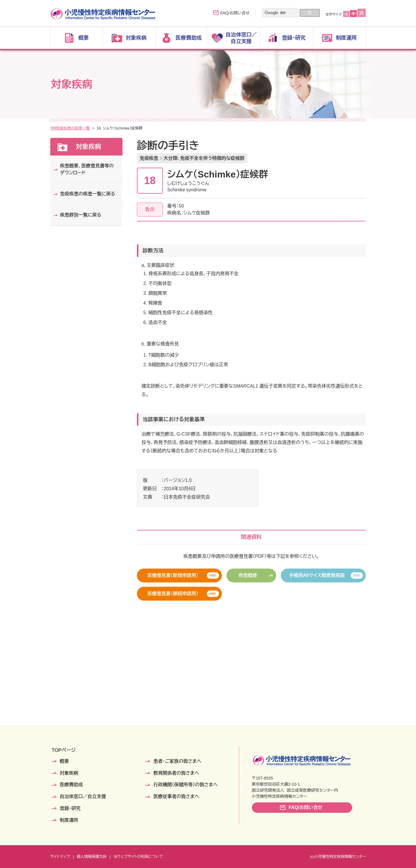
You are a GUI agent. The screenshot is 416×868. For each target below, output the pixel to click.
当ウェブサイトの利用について (138, 857)
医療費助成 (71, 785)
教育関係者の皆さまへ (176, 773)
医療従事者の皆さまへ (176, 796)
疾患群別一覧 (98, 128)
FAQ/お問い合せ (235, 13)
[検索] (277, 13)
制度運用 (69, 820)
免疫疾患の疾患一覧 (133, 128)
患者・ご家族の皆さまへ (177, 761)
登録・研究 (70, 808)
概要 (64, 761)
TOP (54, 128)
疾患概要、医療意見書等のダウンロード (87, 169)
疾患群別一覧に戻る (81, 215)
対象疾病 (72, 128)
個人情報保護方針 (92, 857)
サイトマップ (60, 857)
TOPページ (64, 750)
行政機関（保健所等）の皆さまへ (185, 785)
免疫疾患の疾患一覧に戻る (88, 194)
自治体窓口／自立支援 (83, 796)
